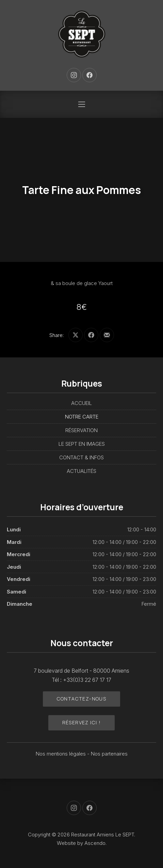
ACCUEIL (81, 403)
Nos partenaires (109, 754)
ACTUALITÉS (81, 471)
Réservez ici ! (82, 722)
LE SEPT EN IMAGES (82, 444)
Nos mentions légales (61, 754)
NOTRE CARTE (82, 417)
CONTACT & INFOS (81, 457)
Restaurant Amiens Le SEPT (103, 835)
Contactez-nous (82, 699)
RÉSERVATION (81, 430)
